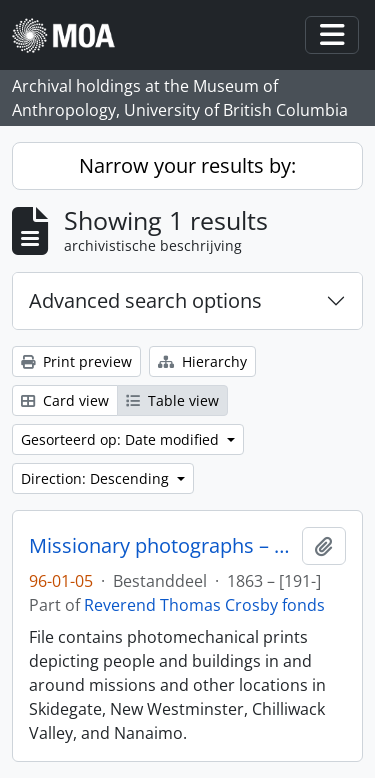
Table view (172, 400)
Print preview (76, 361)
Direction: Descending (97, 478)
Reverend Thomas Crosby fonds (204, 605)
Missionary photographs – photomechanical (161, 546)
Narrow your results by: (187, 165)
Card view (65, 400)
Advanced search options (145, 300)
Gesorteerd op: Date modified (122, 439)
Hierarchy (202, 361)
